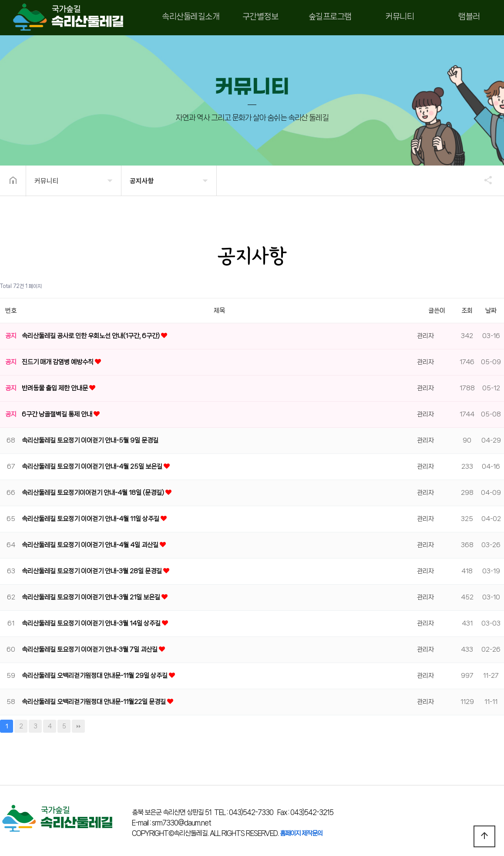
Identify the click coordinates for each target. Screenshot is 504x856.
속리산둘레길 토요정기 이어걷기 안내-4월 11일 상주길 (91, 519)
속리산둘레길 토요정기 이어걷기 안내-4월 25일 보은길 (93, 467)
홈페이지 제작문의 (301, 833)
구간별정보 (260, 17)
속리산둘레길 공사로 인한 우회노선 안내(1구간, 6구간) (91, 336)
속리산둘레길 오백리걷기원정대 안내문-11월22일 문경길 (94, 702)
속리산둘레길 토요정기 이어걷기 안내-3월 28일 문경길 (92, 571)
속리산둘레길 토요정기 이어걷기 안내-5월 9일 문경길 (90, 440)
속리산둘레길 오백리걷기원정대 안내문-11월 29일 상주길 (95, 676)
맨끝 (78, 726)
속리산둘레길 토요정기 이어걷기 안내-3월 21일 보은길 (92, 597)
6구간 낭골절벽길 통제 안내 (58, 414)
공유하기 (484, 180)
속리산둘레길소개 (191, 17)
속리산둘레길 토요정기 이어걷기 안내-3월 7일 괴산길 (90, 650)
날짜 (491, 311)
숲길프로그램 (330, 17)
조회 (467, 311)
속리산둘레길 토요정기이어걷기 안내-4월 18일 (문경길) (94, 493)
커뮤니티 (400, 17)
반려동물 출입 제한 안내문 (55, 388)
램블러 (469, 17)
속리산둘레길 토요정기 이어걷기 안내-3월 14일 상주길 (92, 623)
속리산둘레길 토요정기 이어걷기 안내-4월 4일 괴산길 (91, 545)
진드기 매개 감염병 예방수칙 (58, 362)
